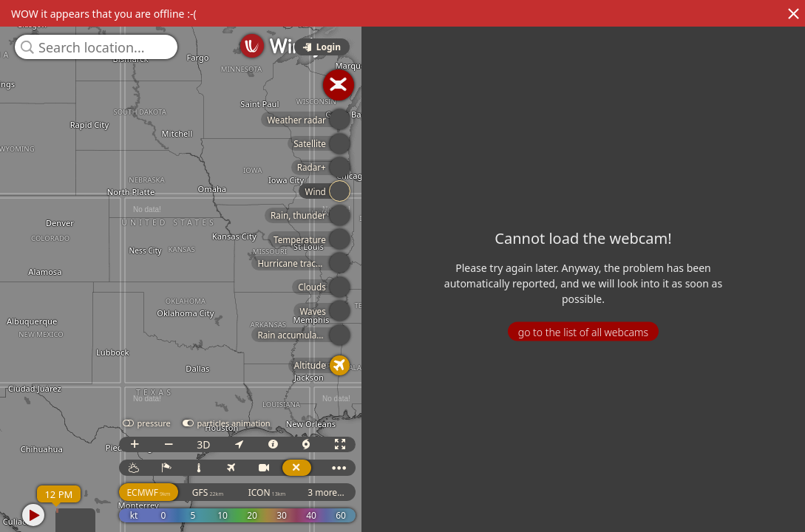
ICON (267, 492)
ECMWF (148, 492)
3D (203, 444)
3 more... (326, 492)
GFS (208, 492)
